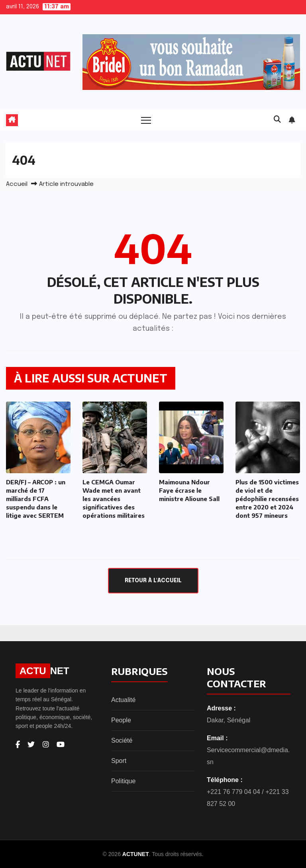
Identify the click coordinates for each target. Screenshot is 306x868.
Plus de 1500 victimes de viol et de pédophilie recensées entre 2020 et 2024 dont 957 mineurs (267, 499)
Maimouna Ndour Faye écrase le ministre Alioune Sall (189, 490)
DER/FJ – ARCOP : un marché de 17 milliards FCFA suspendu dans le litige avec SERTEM (36, 499)
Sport (119, 761)
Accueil (17, 184)
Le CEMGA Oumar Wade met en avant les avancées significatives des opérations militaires (114, 499)
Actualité (123, 700)
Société (122, 740)
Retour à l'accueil (153, 581)
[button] (277, 120)
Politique (123, 781)
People (121, 720)
